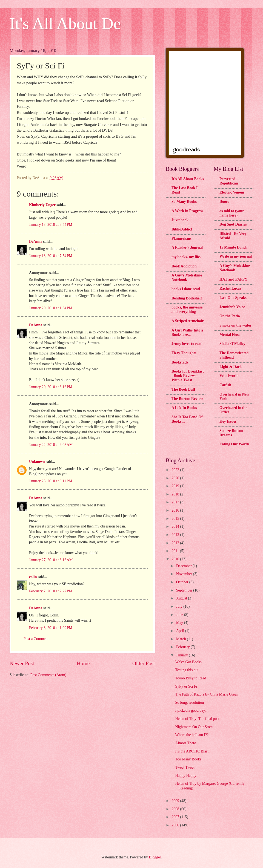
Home (83, 663)
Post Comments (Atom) (48, 675)
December (184, 566)
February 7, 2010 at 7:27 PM (51, 591)
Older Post (144, 663)
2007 (176, 817)
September (185, 590)
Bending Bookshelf (187, 298)
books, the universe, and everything (188, 309)
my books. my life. (186, 257)
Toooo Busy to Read (191, 678)
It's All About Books (188, 179)
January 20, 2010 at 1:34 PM (51, 308)
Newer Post (22, 663)
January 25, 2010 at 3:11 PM (51, 481)
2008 (176, 809)
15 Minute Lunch (233, 247)
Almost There (185, 743)
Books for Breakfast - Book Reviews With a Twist (188, 376)
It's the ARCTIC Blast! (192, 751)
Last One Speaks (233, 298)
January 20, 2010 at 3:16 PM (51, 387)
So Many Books (184, 202)
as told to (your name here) (232, 213)
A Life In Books (184, 408)
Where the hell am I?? (192, 735)
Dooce (224, 202)
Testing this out (187, 670)
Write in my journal (236, 256)
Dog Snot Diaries (233, 224)
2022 (176, 470)
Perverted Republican (229, 181)
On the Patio (230, 316)
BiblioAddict (182, 229)
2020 (176, 478)
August (182, 598)
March (181, 639)
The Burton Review (187, 399)
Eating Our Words (234, 444)
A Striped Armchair (188, 321)
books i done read (186, 289)
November (185, 574)
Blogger (155, 857)
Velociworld (229, 376)
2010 (176, 559)
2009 (176, 801)
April (181, 631)
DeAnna (36, 242)
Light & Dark (231, 367)
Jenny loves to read (187, 344)
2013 (176, 535)
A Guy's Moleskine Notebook (187, 277)
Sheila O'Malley (232, 344)
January (182, 655)
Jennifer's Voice (232, 307)
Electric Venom (232, 192)
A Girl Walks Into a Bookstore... (187, 332)
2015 (176, 519)
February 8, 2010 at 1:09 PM (51, 628)
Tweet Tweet (185, 767)
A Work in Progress (187, 211)
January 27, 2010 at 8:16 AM (51, 560)
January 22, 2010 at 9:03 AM (51, 445)
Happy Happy (186, 776)
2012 (176, 543)
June (180, 615)
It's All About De (65, 24)
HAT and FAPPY (233, 279)
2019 (176, 486)
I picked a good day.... (192, 710)
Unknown (37, 462)
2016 (176, 510)
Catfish (225, 385)
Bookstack (180, 362)
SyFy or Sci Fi (186, 686)
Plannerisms (181, 239)
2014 (176, 527)
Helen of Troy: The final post (197, 719)
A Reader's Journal (187, 248)
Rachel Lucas (230, 288)
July (180, 606)
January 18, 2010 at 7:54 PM (51, 256)
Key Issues (228, 421)
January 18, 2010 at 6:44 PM (51, 225)
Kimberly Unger (42, 205)
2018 (176, 494)
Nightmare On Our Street (194, 727)
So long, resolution (189, 703)
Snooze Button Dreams (231, 433)
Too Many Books (188, 759)
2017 (176, 502)
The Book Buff (183, 389)
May (180, 623)
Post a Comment (36, 639)
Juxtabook (180, 220)
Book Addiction (184, 266)
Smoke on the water (235, 325)
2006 (176, 825)
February (183, 647)
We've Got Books (188, 662)
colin (33, 577)
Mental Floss (230, 335)
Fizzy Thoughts (184, 353)
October (183, 582)
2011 (176, 551)
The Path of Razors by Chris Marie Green (207, 694)
